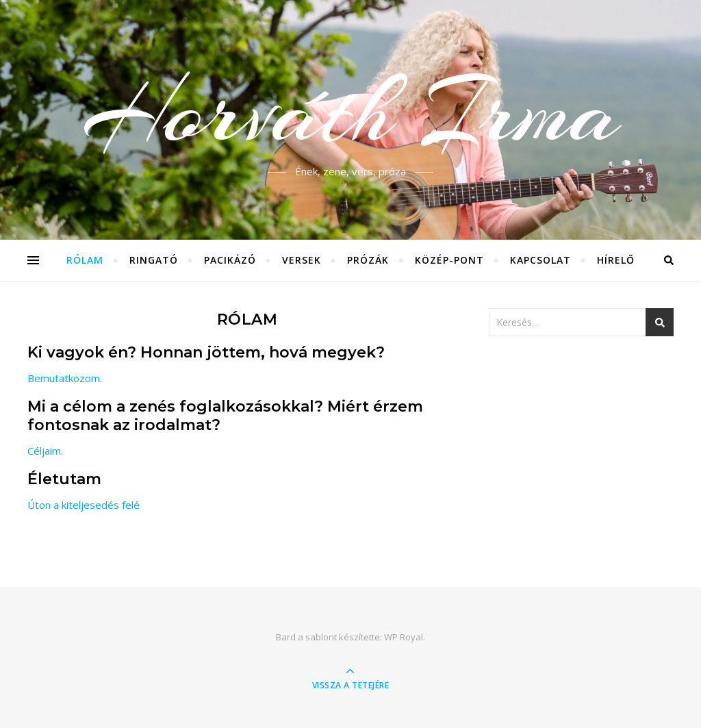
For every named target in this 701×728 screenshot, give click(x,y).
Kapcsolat (540, 260)
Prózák (368, 260)
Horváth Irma (351, 112)
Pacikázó (230, 260)
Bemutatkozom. (65, 378)
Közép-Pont (449, 260)
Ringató (154, 260)
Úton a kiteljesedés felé (84, 505)
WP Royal (404, 637)
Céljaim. (45, 451)
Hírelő (616, 260)
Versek (302, 260)
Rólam (85, 260)
